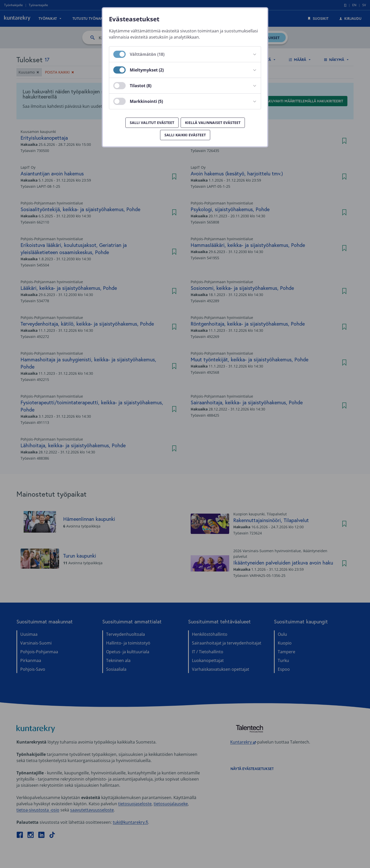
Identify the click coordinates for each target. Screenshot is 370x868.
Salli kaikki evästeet (185, 135)
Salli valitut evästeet (152, 123)
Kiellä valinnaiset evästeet (213, 123)
